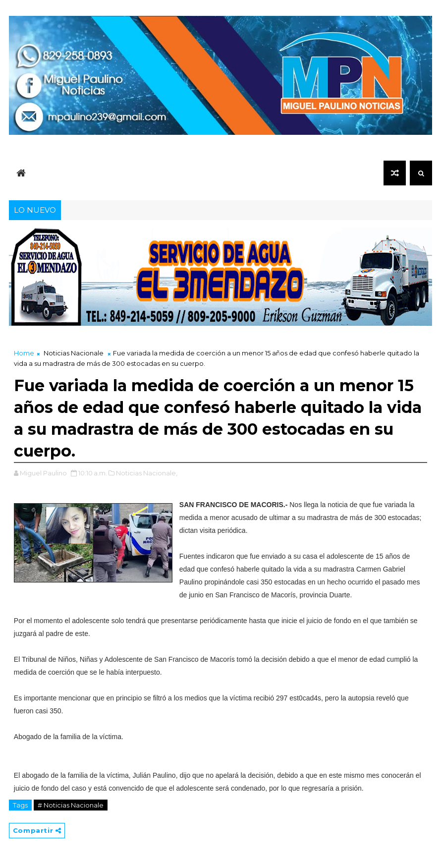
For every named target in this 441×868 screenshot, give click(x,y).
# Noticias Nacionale (71, 805)
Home (24, 353)
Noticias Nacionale (74, 353)
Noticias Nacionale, (147, 473)
